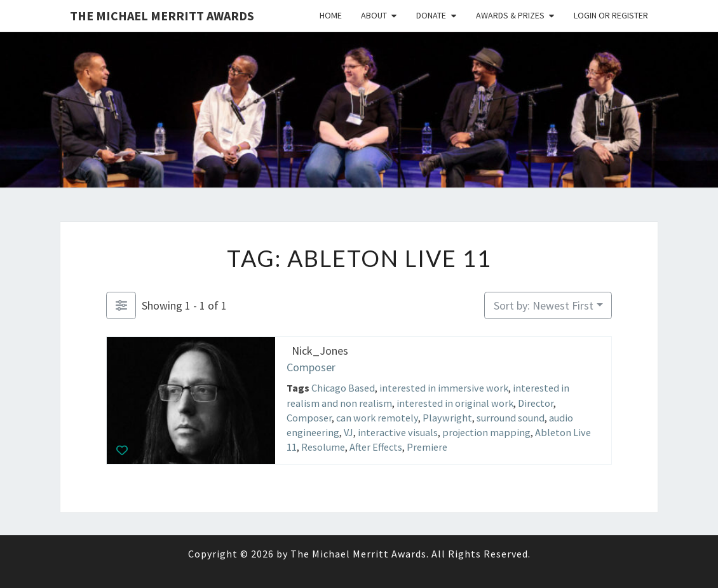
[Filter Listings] (121, 305)
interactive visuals (398, 432)
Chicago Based (343, 388)
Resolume (323, 447)
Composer (311, 366)
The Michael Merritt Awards (162, 16)
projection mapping (486, 432)
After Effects (376, 447)
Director (536, 402)
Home (331, 15)
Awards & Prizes (510, 15)
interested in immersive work (444, 388)
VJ (349, 432)
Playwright (447, 417)
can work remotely (377, 417)
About (374, 15)
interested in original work (455, 402)
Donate (431, 15)
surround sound (511, 417)
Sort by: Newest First (544, 305)
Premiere (427, 447)
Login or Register (611, 15)
